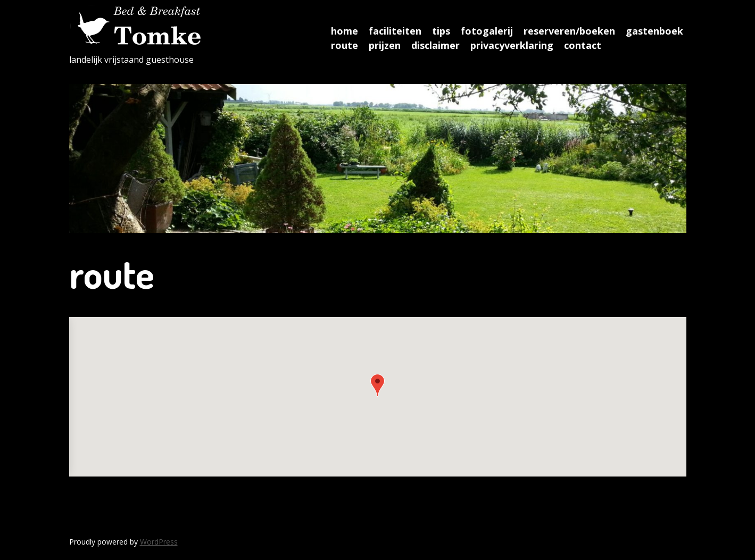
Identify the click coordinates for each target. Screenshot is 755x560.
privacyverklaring (512, 45)
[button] (377, 385)
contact (583, 45)
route (345, 45)
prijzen (385, 45)
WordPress (159, 542)
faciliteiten (395, 31)
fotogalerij (487, 31)
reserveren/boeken (569, 31)
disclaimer (435, 45)
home (345, 31)
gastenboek (654, 31)
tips (441, 31)
